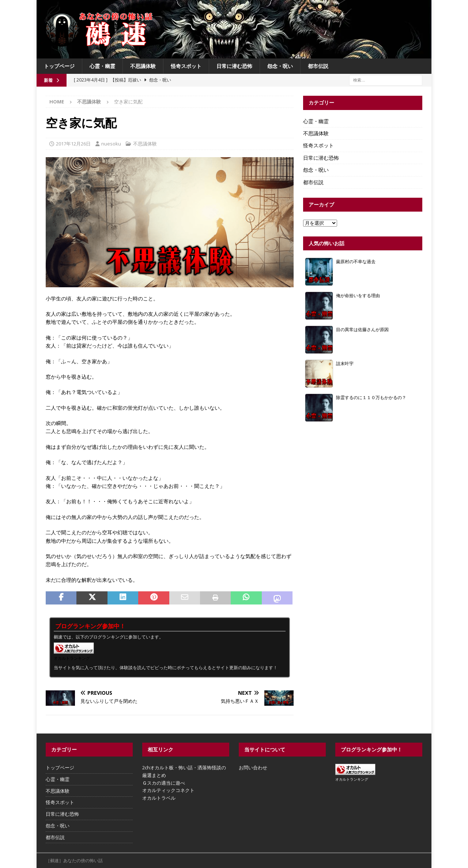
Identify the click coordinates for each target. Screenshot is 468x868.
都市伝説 (318, 66)
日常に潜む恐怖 (234, 66)
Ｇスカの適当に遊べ (164, 783)
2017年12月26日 (73, 144)
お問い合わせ (253, 767)
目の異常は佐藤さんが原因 (362, 329)
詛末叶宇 (345, 363)
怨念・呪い (280, 66)
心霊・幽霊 (102, 66)
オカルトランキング (72, 658)
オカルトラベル (159, 798)
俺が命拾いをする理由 (358, 295)
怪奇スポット (186, 66)
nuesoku (111, 144)
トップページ (59, 66)
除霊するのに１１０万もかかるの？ (371, 397)
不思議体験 (143, 66)
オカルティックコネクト (168, 790)
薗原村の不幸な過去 (356, 261)
